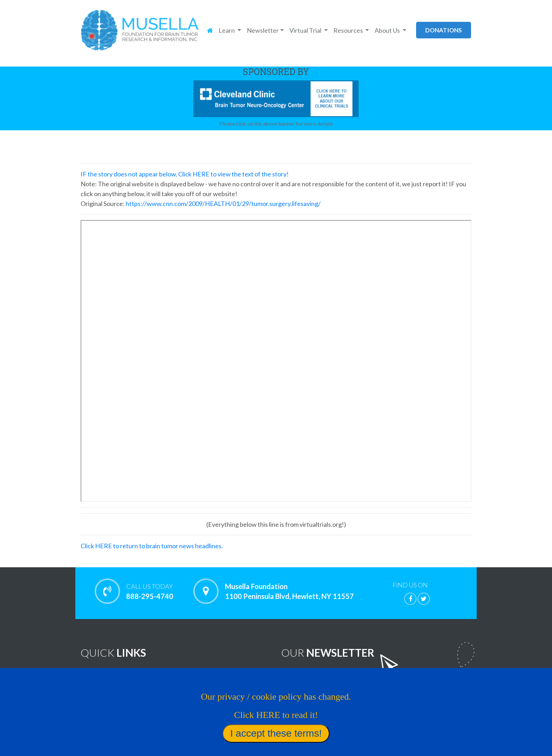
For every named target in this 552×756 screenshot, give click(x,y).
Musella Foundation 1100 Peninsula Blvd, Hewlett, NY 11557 (289, 591)
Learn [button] (227, 30)
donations (444, 30)
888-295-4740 (149, 591)
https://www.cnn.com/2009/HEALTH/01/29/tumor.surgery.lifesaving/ (223, 204)
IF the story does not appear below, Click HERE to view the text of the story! (185, 174)
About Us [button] (388, 30)
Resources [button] (349, 30)
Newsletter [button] (263, 30)
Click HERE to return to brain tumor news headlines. (152, 546)
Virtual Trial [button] (306, 30)
